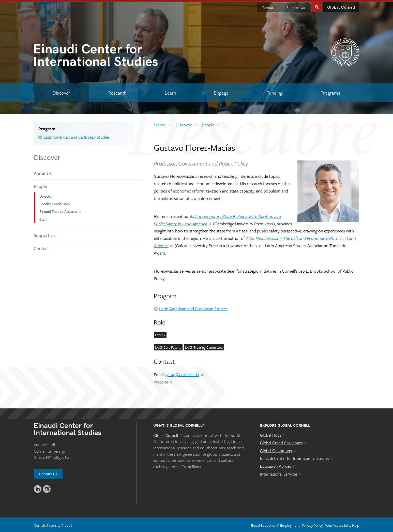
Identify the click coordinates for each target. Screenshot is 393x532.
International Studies (115, 55)
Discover (47, 156)
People (40, 185)
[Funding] (275, 92)
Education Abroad (278, 465)
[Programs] (330, 92)
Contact (269, 6)
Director (46, 195)
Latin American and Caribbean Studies (77, 136)
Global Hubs (273, 434)
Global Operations (278, 449)
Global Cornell (341, 6)
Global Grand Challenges (284, 441)
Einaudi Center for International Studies (297, 457)
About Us (43, 172)
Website (164, 380)
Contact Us (48, 473)
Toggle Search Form (317, 5)
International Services (281, 473)
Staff (43, 218)
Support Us (296, 6)
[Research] (118, 92)
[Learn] (170, 92)
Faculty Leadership (55, 202)
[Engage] (221, 92)
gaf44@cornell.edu (185, 373)
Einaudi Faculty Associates (60, 210)
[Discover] (62, 92)
